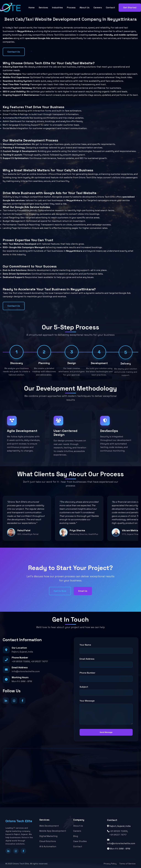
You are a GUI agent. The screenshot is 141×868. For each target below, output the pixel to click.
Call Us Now (60, 591)
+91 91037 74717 (39, 661)
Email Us (83, 591)
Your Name (85, 645)
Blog (76, 837)
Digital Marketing (48, 837)
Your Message (87, 701)
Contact (110, 8)
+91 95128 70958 (21, 661)
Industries (57, 8)
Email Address (87, 659)
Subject (84, 687)
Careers (98, 8)
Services (43, 8)
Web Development (49, 826)
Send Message (106, 732)
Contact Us (14, 52)
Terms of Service (127, 864)
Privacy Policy (110, 864)
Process (71, 8)
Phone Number (87, 673)
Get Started (130, 8)
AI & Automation (48, 847)
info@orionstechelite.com (26, 671)
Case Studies (80, 842)
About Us (84, 8)
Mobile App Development (53, 831)
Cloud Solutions (48, 842)
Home (32, 8)
